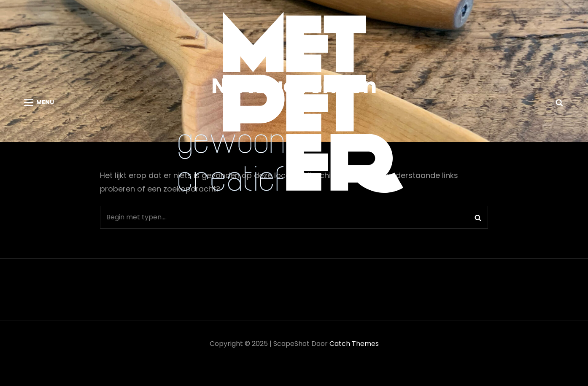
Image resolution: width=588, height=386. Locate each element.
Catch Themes (354, 344)
